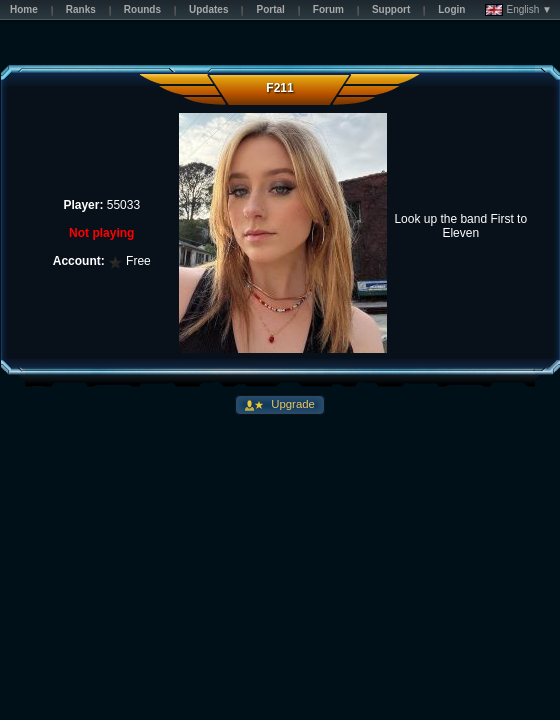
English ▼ (518, 10)
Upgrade (291, 404)
